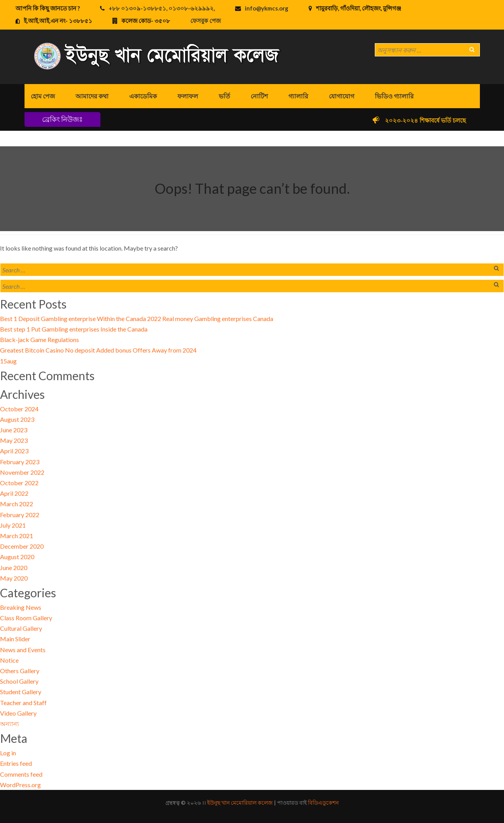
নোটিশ (259, 96)
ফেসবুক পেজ (205, 21)
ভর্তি (224, 96)
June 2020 (14, 568)
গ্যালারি (298, 96)
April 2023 (14, 451)
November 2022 (22, 472)
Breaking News (21, 607)
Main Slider (15, 639)
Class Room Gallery (26, 618)
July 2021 (13, 525)
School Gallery (19, 681)
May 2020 (14, 578)
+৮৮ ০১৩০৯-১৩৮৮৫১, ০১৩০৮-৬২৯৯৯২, (162, 8)
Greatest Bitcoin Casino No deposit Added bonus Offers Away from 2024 (98, 350)
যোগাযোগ (342, 96)
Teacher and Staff (23, 703)
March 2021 (17, 536)
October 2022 (19, 483)
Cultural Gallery (21, 628)
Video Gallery (18, 713)
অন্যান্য (10, 724)
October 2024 (19, 409)
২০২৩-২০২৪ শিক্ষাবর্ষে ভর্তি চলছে (429, 121)
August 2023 (17, 419)
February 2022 (20, 515)
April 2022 (14, 493)
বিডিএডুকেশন (323, 803)
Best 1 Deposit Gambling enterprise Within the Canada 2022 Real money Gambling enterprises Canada (137, 318)
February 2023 (20, 462)
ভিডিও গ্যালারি (394, 96)
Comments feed (21, 774)
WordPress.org (20, 785)
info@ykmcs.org (267, 8)
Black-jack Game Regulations (40, 340)
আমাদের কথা (92, 96)
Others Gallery (20, 671)
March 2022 (17, 504)
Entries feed (16, 763)
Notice (9, 660)
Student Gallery (21, 692)
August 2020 (17, 557)
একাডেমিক (143, 96)
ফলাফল (188, 96)
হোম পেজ (43, 96)
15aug (8, 361)
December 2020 (22, 546)
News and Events (23, 650)
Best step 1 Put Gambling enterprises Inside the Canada (74, 329)
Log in (8, 753)
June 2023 (14, 430)
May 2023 (14, 440)
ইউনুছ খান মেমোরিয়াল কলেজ (240, 803)
